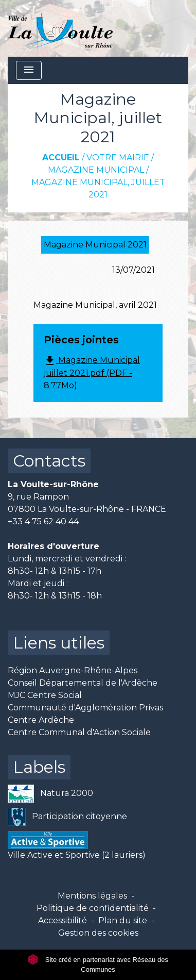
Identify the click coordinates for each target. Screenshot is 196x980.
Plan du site (123, 920)
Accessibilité (63, 920)
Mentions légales (92, 896)
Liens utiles (59, 643)
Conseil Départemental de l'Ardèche (83, 683)
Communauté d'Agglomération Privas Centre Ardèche (85, 714)
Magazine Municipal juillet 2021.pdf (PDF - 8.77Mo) (92, 372)
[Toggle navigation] (29, 70)
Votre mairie (118, 157)
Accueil (61, 157)
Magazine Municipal (96, 170)
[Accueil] (60, 28)
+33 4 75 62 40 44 (43, 521)
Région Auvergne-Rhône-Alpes (73, 670)
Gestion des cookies (98, 933)
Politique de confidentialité (93, 908)
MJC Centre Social (45, 695)
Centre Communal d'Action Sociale (79, 732)
